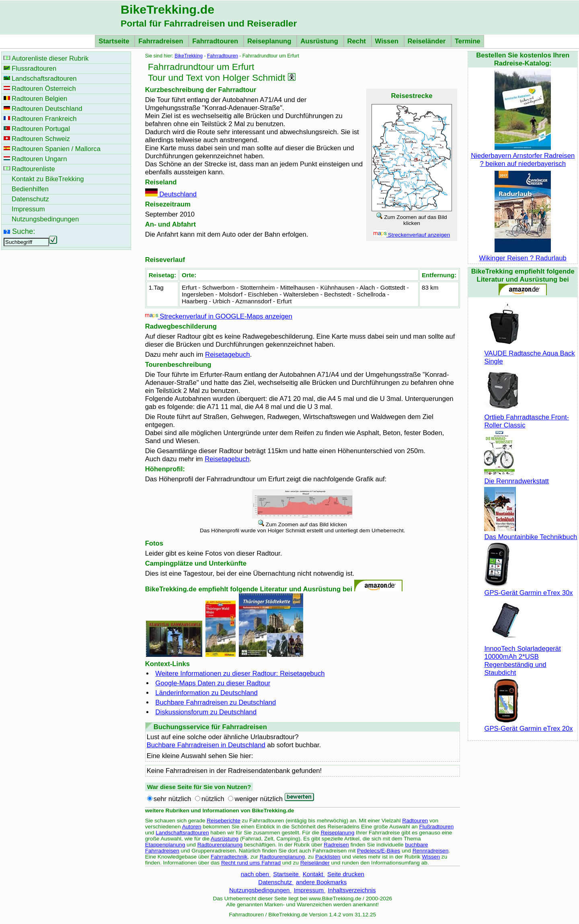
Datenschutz (276, 882)
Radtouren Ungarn (39, 159)
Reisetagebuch (227, 355)
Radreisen (336, 845)
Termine (468, 41)
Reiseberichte (224, 821)
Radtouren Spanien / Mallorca (56, 149)
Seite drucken (346, 874)
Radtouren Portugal (41, 129)
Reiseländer (428, 41)
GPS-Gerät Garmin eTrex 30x (528, 589)
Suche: (24, 231)
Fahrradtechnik (229, 857)
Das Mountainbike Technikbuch (531, 533)
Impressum (310, 890)
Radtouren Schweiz (41, 139)
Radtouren (415, 821)
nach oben (256, 874)
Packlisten (328, 857)
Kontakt (314, 874)
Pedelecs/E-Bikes (379, 851)
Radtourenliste (33, 169)
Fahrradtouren (216, 41)
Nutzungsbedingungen (260, 890)
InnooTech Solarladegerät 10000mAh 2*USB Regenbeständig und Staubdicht (522, 657)
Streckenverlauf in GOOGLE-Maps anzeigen (219, 316)
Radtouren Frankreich (44, 119)
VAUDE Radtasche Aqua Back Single (529, 353)
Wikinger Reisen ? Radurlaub (523, 254)
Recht (358, 41)
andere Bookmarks (321, 882)
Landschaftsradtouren (182, 833)
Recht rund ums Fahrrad (251, 863)
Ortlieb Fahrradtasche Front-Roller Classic (527, 417)
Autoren (192, 827)
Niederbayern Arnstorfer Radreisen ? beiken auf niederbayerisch (523, 156)
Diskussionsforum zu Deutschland (206, 712)
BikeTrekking (189, 56)
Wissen (388, 41)
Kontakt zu (48, 179)
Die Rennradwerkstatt (516, 477)
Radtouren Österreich (44, 89)
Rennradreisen (431, 851)
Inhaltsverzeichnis (352, 890)
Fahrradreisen (162, 41)
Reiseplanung (270, 41)
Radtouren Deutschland (47, 109)
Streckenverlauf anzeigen (412, 235)
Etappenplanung (165, 845)
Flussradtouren (34, 68)
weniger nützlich (259, 799)
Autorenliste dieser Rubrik (50, 58)
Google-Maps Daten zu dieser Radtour (213, 683)
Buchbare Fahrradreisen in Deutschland (206, 745)
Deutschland (171, 194)
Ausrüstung (320, 41)
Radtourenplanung (220, 845)
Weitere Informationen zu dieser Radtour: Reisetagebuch (240, 674)
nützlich (213, 799)
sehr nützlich (172, 799)
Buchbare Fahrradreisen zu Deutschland (216, 702)
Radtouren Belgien (39, 99)
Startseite (115, 41)
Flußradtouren (436, 827)
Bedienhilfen (30, 189)
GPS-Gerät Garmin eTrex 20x (528, 725)
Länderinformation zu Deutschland (206, 693)
